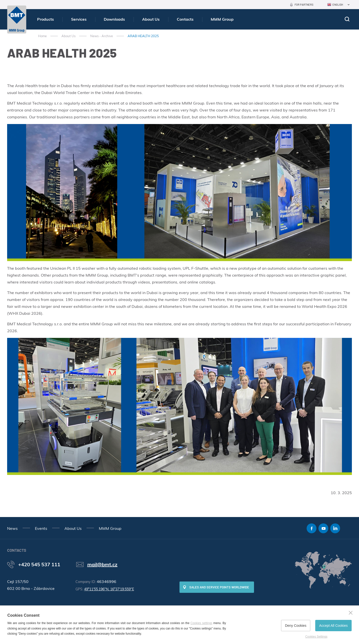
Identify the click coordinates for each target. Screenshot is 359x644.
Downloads (114, 19)
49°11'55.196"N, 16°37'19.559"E (109, 589)
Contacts (185, 19)
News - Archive (102, 36)
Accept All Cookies (333, 626)
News (12, 528)
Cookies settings (202, 623)
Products (45, 19)
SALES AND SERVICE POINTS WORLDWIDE (219, 587)
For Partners (304, 5)
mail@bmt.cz (102, 564)
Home (42, 36)
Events (41, 528)
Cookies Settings (316, 637)
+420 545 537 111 (39, 564)
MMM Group (222, 19)
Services (79, 19)
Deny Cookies (296, 626)
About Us (151, 19)
